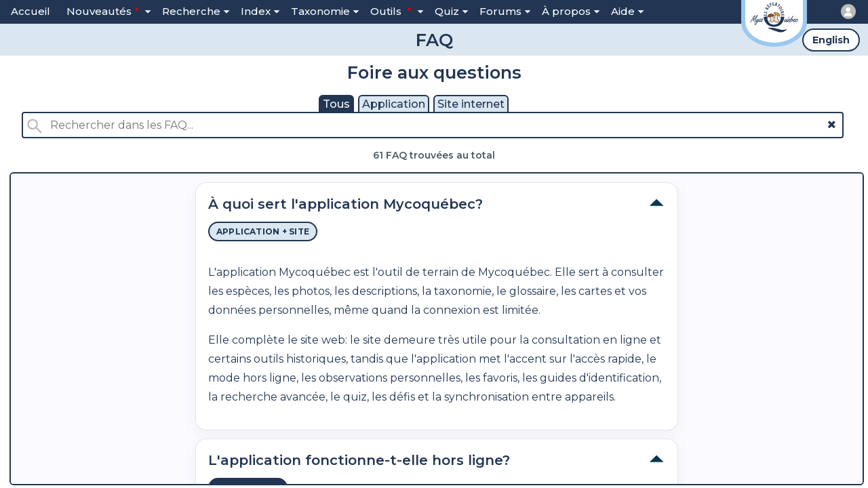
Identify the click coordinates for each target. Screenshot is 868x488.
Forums (505, 11)
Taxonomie (325, 11)
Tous (336, 104)
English (831, 40)
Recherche (196, 11)
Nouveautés (109, 11)
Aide (628, 11)
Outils (397, 11)
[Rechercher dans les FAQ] (433, 125)
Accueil (31, 11)
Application (394, 104)
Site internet (471, 104)
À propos (571, 11)
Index (260, 11)
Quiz (452, 11)
